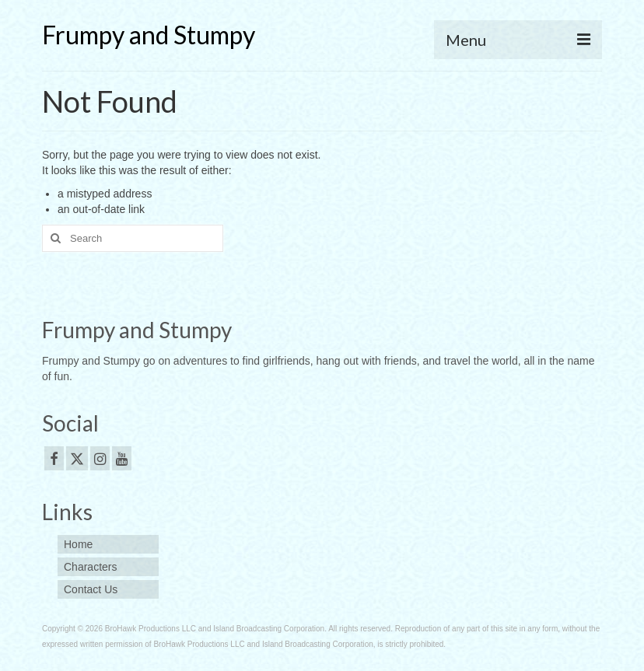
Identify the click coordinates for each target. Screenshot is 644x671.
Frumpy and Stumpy (149, 35)
